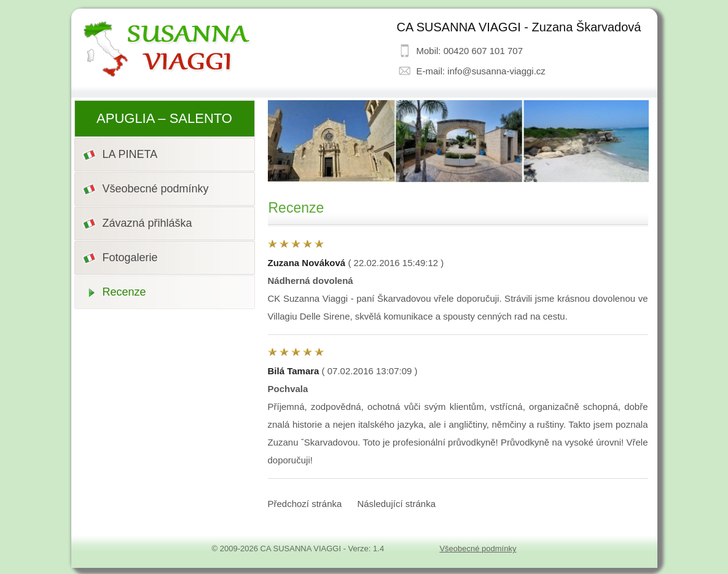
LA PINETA (130, 154)
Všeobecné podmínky (156, 189)
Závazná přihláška (147, 223)
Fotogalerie (130, 258)
